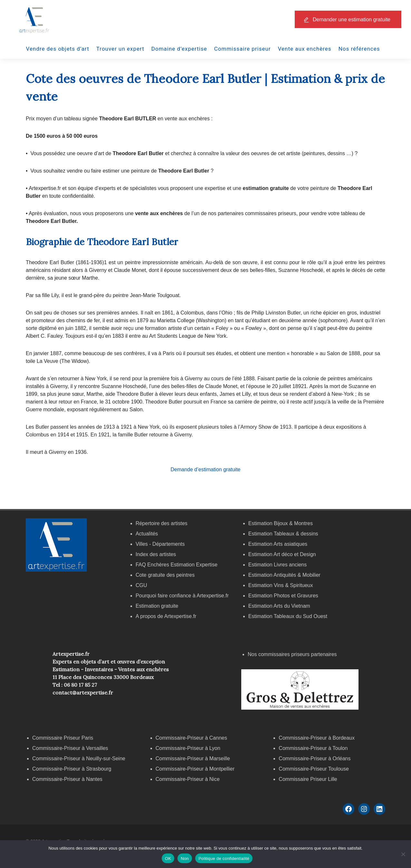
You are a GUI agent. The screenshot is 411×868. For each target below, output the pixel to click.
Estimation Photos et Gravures (283, 596)
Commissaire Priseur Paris (63, 738)
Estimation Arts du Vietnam (279, 606)
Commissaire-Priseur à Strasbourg (72, 769)
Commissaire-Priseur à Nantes (67, 779)
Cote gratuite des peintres (165, 575)
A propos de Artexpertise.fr (166, 616)
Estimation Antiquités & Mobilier (284, 575)
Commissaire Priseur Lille (308, 779)
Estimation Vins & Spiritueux (281, 585)
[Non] (403, 854)
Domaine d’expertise (179, 49)
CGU (141, 585)
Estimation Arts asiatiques (278, 544)
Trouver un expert (120, 49)
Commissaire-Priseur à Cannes (192, 738)
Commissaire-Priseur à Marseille (193, 758)
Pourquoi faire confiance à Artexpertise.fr (182, 596)
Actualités (147, 534)
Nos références (359, 49)
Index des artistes (156, 554)
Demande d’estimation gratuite (205, 469)
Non (185, 858)
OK (168, 858)
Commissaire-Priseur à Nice (188, 779)
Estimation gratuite (157, 606)
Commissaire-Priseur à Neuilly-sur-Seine (79, 758)
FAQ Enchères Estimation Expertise (177, 565)
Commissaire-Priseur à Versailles (70, 748)
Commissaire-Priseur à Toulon (313, 748)
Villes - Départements (160, 544)
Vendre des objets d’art (58, 49)
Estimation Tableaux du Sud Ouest (288, 616)
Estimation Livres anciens (277, 565)
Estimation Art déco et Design (282, 554)
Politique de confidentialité (224, 858)
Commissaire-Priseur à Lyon (188, 748)
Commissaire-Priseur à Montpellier (195, 769)
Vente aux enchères (305, 49)
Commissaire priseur (243, 49)
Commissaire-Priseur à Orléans (315, 758)
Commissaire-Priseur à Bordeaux (317, 738)
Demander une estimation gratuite (352, 20)
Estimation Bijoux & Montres (281, 523)
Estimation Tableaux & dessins (283, 534)
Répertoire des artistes (162, 523)
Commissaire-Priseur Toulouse (314, 769)
